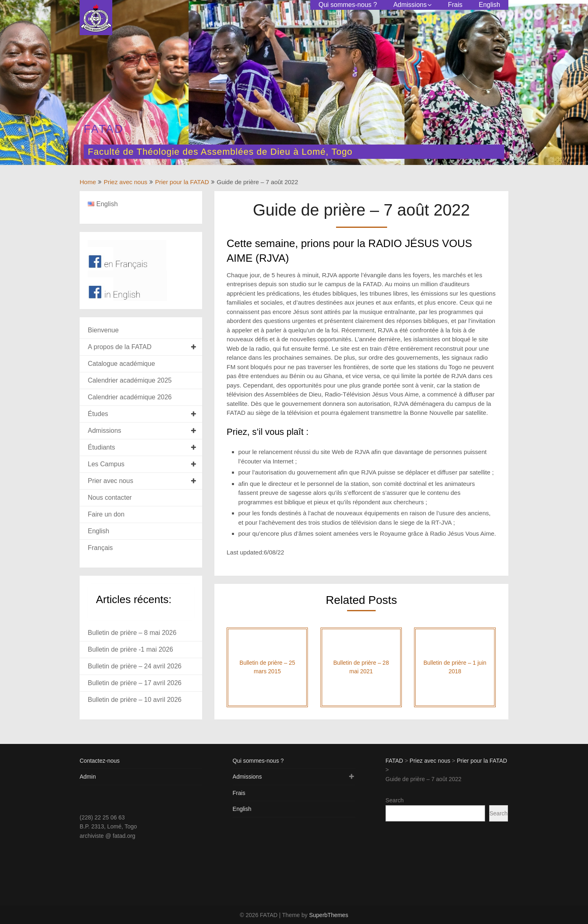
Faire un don (106, 514)
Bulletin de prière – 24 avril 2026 (135, 666)
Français (100, 548)
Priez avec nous (126, 182)
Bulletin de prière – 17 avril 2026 (135, 683)
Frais (455, 5)
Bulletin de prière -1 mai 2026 (130, 649)
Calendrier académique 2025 (130, 380)
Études (98, 414)
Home (88, 182)
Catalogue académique (121, 364)
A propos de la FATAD (120, 347)
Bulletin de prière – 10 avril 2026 (135, 700)
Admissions (410, 5)
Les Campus (106, 464)
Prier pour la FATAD (182, 182)
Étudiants (101, 447)
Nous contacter (110, 498)
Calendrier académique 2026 (130, 397)
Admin (88, 777)
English (490, 5)
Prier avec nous (110, 481)
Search (394, 800)
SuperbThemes (329, 915)
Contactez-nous (100, 761)
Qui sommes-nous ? (348, 5)
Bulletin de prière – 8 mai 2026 (132, 633)
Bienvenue (103, 330)
